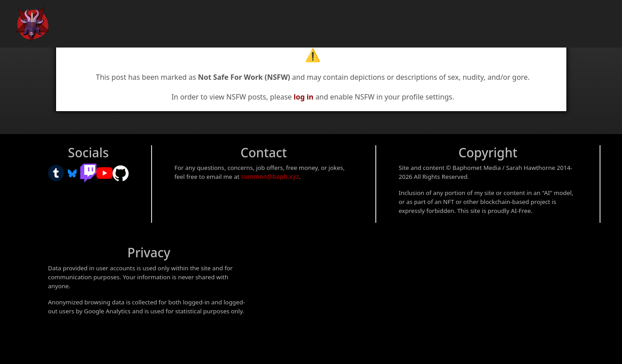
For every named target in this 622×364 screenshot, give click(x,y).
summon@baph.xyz (270, 177)
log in (304, 97)
